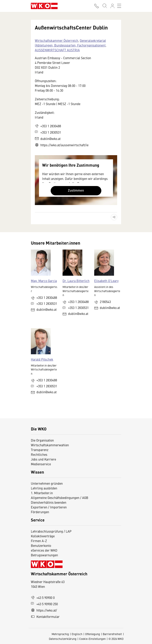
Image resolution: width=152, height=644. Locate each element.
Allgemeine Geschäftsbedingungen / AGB (60, 498)
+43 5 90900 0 (43, 597)
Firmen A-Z (39, 541)
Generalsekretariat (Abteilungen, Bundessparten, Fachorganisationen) (70, 43)
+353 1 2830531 (48, 132)
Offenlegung (93, 634)
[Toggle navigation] (119, 6)
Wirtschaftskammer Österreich (57, 40)
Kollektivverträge (43, 536)
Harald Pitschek (42, 359)
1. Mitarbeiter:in (42, 493)
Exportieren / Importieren (49, 507)
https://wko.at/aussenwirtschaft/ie (62, 145)
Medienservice (41, 464)
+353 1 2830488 (48, 126)
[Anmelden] (112, 6)
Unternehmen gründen (47, 483)
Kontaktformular (45, 616)
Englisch (77, 634)
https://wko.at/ (44, 610)
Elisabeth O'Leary (106, 281)
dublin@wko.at (48, 139)
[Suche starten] (104, 6)
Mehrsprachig (60, 634)
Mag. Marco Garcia (44, 281)
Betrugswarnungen (45, 555)
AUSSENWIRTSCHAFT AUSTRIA (57, 50)
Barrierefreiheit (112, 634)
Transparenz (40, 450)
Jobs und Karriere (43, 459)
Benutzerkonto (41, 545)
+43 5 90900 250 (44, 604)
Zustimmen (76, 190)
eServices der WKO (44, 550)
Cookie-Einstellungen (92, 639)
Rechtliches (39, 454)
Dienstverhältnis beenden (49, 502)
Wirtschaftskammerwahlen (50, 445)
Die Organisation (42, 440)
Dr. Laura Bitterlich (76, 281)
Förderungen (40, 512)
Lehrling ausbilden (44, 488)
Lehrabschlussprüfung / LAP (51, 531)
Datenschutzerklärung (63, 639)
